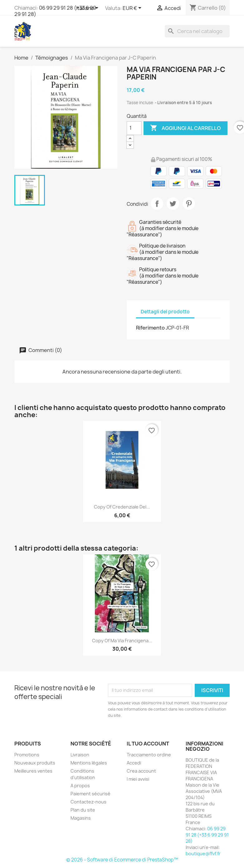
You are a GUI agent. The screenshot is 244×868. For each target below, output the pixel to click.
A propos (80, 786)
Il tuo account (148, 744)
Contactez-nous (88, 802)
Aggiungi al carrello (185, 128)
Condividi (157, 204)
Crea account (141, 771)
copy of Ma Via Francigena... (122, 641)
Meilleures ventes (33, 771)
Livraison (80, 755)
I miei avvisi (138, 779)
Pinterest (189, 204)
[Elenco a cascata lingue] (88, 8)
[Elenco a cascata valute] (133, 8)
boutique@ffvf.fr (203, 854)
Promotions (27, 755)
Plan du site (83, 810)
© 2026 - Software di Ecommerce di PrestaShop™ (122, 860)
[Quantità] (134, 128)
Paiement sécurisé (90, 794)
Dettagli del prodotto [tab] (165, 312)
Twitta (173, 204)
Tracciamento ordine (149, 755)
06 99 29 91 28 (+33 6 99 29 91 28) (55, 11)
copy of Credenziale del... (122, 507)
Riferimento (150, 328)
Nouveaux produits (35, 763)
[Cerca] (197, 31)
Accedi (134, 763)
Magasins (81, 818)
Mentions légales (89, 763)
